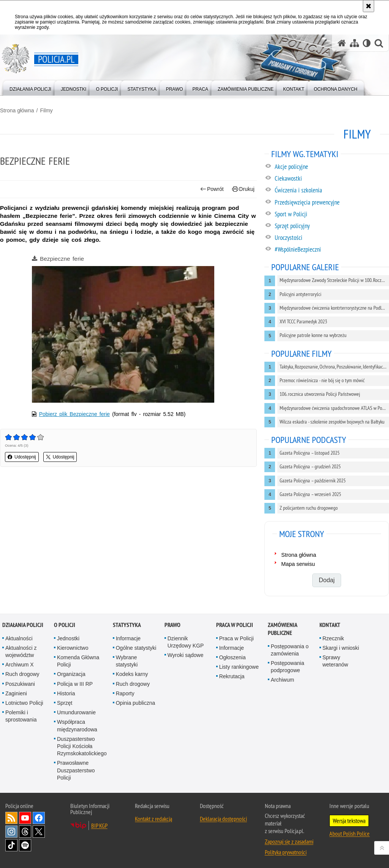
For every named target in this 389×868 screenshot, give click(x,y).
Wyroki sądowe (186, 655)
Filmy (46, 110)
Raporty (125, 693)
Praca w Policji (235, 625)
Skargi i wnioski (341, 648)
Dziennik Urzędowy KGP (186, 642)
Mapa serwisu (298, 564)
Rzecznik (333, 638)
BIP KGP (99, 825)
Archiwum (282, 680)
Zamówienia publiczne (282, 629)
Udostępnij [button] (22, 457)
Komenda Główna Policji (78, 661)
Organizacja (71, 674)
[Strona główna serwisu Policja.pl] (342, 43)
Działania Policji (23, 625)
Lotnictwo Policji (24, 703)
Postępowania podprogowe (288, 667)
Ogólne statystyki (136, 648)
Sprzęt (65, 703)
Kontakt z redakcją (153, 819)
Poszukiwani (20, 684)
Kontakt (330, 625)
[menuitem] (30, 87)
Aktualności (19, 638)
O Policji (65, 625)
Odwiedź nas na (25, 818)
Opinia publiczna (136, 703)
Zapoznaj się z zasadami (289, 841)
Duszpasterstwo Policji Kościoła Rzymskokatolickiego (82, 746)
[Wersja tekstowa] (367, 43)
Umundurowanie (76, 712)
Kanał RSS (11, 818)
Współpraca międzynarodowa (77, 725)
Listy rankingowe (239, 667)
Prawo (172, 625)
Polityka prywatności (286, 852)
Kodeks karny (132, 674)
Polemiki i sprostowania (21, 716)
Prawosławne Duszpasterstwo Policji (76, 770)
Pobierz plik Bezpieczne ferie (74, 414)
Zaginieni (16, 693)
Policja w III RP (75, 684)
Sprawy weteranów (335, 661)
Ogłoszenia (232, 657)
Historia (66, 693)
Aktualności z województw (21, 651)
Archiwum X (20, 665)
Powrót (212, 189)
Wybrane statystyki (127, 661)
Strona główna (17, 110)
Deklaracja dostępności (223, 819)
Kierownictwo (73, 648)
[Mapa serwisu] (354, 43)
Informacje (128, 638)
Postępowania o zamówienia (290, 650)
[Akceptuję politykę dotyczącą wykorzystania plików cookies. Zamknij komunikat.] (368, 6)
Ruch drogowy (22, 674)
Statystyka (127, 625)
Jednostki (68, 638)
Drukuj (243, 189)
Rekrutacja (232, 676)
